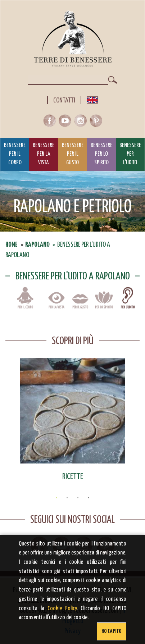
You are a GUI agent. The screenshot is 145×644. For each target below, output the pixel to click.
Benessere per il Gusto (73, 154)
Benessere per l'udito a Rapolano (128, 303)
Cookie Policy (62, 609)
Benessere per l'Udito (130, 154)
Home (12, 245)
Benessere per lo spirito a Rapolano (104, 303)
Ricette (73, 477)
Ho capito (112, 631)
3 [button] (78, 498)
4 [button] (89, 498)
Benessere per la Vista (44, 154)
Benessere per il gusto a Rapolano (80, 303)
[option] (72, 420)
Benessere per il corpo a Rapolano (25, 303)
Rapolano (37, 245)
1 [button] (56, 498)
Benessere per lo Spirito (101, 154)
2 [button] (67, 498)
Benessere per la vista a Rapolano (56, 303)
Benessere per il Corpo (15, 154)
